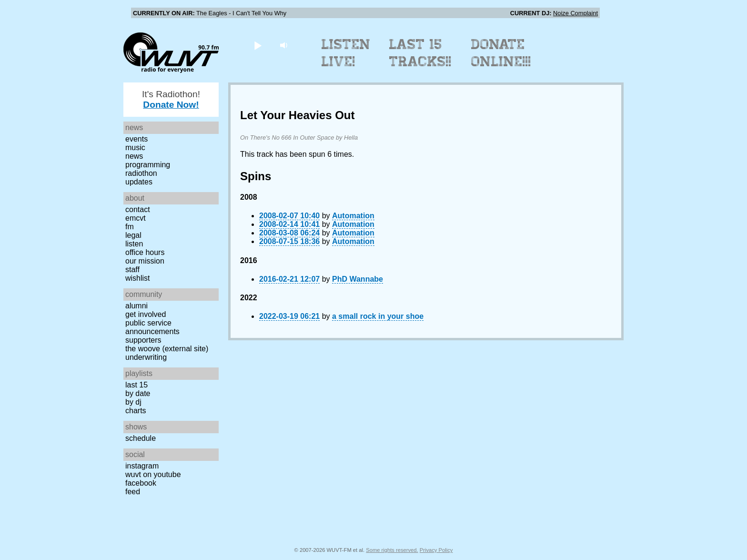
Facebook (141, 483)
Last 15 (136, 385)
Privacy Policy (436, 550)
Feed (133, 492)
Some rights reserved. (392, 550)
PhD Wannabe (358, 279)
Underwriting (146, 357)
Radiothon (141, 173)
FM (130, 227)
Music (135, 148)
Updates (139, 182)
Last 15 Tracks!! (420, 53)
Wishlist (138, 278)
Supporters (143, 340)
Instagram (142, 466)
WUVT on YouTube (153, 474)
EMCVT (136, 218)
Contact (138, 209)
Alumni (136, 306)
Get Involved (146, 314)
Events (136, 139)
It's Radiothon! (171, 99)
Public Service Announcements (152, 327)
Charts (136, 411)
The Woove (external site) (167, 349)
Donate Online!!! (501, 53)
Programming (148, 165)
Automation (353, 216)
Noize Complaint (575, 13)
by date (138, 393)
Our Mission (145, 261)
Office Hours (145, 252)
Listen (134, 244)
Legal (133, 235)
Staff (132, 270)
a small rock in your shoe (378, 316)
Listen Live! (346, 53)
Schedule (141, 438)
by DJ (133, 402)
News (134, 156)
